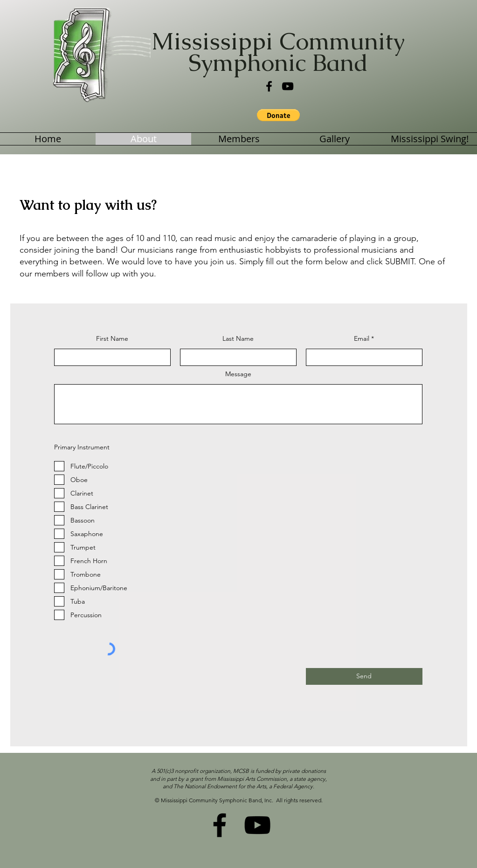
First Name (112, 338)
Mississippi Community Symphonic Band (278, 52)
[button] (278, 115)
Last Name (238, 338)
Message (238, 374)
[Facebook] (269, 86)
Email (362, 338)
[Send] (364, 676)
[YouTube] (288, 86)
